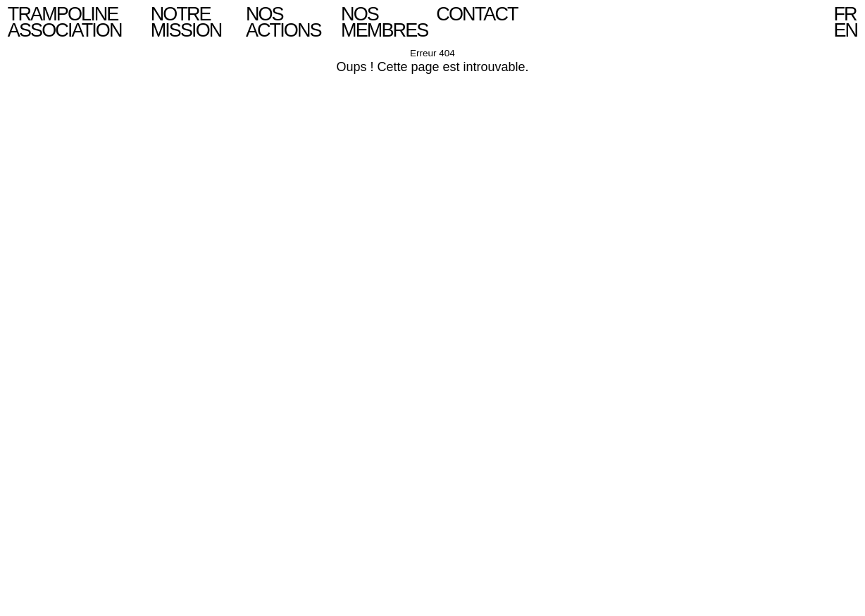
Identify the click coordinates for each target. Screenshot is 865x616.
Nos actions (284, 22)
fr (845, 14)
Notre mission (186, 22)
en (845, 30)
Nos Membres (384, 22)
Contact (477, 14)
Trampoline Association (65, 22)
